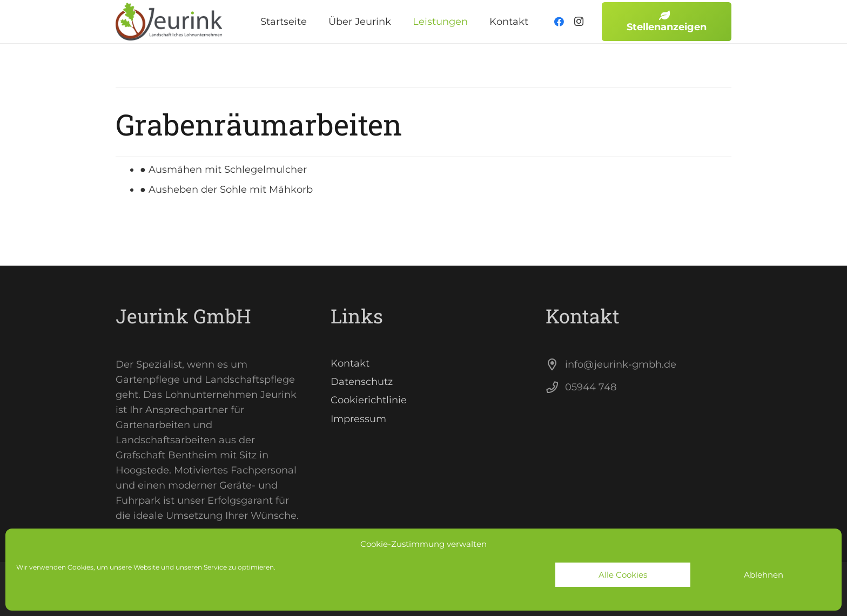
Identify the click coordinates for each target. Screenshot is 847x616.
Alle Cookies (623, 575)
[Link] (170, 22)
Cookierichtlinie (369, 400)
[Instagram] (579, 22)
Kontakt (350, 363)
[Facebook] (559, 22)
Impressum (358, 419)
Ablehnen (764, 575)
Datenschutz (362, 382)
